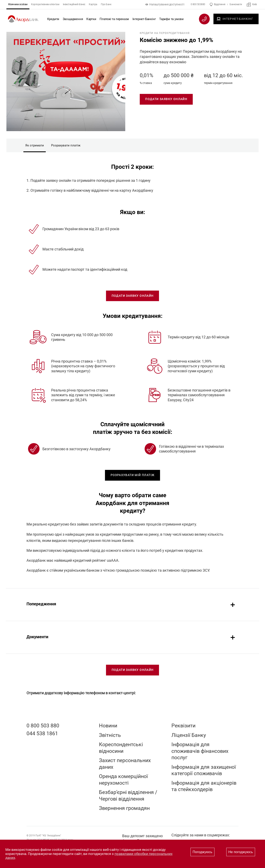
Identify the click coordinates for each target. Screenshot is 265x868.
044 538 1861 (42, 733)
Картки (91, 19)
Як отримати (35, 145)
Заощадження (73, 19)
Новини (108, 726)
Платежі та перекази (114, 19)
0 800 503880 (198, 4)
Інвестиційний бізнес (74, 4)
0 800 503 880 (43, 726)
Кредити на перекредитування (165, 33)
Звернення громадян (124, 808)
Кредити (53, 19)
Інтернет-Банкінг (144, 19)
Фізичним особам (18, 4)
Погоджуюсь (202, 852)
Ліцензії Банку (189, 735)
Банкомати (236, 4)
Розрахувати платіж (66, 145)
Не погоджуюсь (241, 852)
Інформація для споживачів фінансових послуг (200, 751)
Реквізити (183, 726)
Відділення (220, 4)
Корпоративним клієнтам (45, 4)
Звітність (110, 735)
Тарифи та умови (171, 19)
